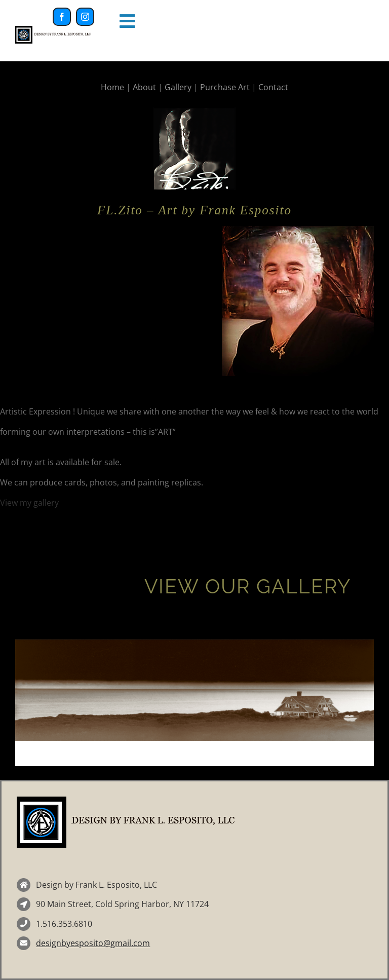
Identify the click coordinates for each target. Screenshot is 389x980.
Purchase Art (225, 87)
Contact (273, 87)
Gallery (178, 87)
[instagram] (85, 17)
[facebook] (62, 17)
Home (112, 87)
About (144, 87)
